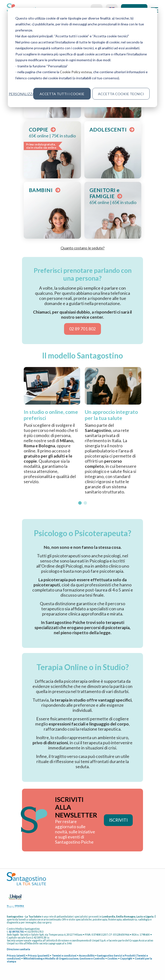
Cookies (112, 959)
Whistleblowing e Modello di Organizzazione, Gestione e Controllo (64, 959)
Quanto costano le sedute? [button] (83, 248)
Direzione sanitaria (18, 949)
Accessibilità (87, 956)
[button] (80, 503)
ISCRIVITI (118, 820)
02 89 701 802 (82, 329)
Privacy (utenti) (16, 956)
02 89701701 (16, 932)
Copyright (126, 959)
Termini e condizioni (64, 956)
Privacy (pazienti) (39, 956)
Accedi (134, 10)
